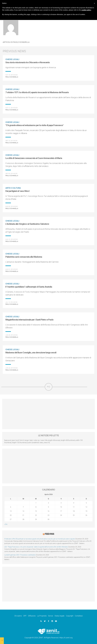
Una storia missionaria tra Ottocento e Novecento (28, 62)
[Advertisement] (48, 414)
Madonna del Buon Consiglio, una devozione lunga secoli (31, 353)
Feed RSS (49, 534)
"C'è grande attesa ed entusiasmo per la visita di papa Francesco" (34, 125)
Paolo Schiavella (12, 77)
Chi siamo (18, 616)
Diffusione (32, 616)
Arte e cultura (13, 188)
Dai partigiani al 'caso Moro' (18, 191)
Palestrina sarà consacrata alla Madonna (24, 257)
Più (49, 387)
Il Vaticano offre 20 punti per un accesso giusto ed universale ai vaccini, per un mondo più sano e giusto (40, 539)
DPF (25, 616)
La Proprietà (42, 616)
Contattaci (79, 616)
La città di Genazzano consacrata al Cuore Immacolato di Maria (34, 158)
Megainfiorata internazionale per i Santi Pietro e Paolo (29, 320)
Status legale (59, 616)
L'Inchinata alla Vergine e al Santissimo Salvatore (27, 224)
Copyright (70, 616)
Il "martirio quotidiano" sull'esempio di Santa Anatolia (29, 287)
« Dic (6, 524)
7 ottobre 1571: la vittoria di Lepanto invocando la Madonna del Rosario (37, 92)
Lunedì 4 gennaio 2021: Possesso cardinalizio (20, 555)
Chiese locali (12, 59)
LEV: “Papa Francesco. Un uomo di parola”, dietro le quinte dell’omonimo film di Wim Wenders (36, 547)
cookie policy (86, 10)
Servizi (51, 616)
